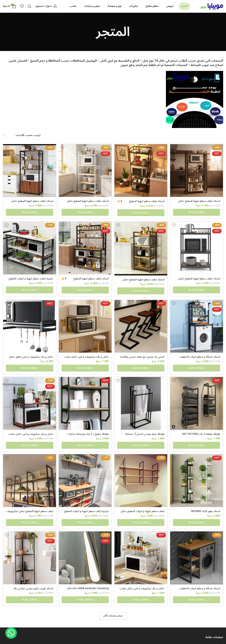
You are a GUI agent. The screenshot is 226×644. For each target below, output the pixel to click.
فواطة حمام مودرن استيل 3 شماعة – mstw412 (142, 418)
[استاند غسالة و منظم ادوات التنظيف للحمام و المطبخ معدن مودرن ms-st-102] (197, 525)
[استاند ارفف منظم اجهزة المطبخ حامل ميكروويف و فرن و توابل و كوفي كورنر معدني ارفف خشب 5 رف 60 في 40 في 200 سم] (197, 177)
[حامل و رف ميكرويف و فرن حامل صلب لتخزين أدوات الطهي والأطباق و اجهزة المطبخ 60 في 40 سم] (85, 317)
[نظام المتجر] (22, 143)
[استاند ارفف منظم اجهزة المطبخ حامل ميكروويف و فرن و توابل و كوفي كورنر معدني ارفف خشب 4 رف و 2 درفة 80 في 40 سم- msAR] (29, 177)
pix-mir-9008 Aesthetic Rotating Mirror (88, 556)
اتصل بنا (219, 623)
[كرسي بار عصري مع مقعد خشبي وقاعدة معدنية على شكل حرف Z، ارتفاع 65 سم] (141, 317)
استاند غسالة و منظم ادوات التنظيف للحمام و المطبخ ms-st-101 (200, 349)
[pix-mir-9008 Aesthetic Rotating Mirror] (85, 525)
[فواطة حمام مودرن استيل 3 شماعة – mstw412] (141, 386)
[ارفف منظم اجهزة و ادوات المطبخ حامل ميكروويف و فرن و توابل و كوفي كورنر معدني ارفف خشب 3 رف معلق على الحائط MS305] (141, 455)
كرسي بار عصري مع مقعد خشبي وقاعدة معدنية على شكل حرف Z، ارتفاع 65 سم (142, 349)
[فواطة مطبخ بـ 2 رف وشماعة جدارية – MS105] (85, 386)
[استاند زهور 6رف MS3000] (197, 455)
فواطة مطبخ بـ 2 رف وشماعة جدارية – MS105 (87, 418)
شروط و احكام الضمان (212, 609)
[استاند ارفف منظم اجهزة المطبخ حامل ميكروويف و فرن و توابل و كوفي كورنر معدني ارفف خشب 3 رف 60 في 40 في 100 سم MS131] (197, 247)
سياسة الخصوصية (213, 616)
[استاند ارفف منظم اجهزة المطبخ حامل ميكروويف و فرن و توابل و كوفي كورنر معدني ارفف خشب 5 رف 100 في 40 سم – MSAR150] (85, 247)
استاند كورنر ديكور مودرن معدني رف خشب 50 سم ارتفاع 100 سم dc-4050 (30, 556)
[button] (11, 633)
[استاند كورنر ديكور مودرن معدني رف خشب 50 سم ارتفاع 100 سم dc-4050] (29, 525)
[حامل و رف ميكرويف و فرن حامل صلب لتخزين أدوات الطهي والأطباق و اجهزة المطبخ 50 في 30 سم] (141, 525)
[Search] (30, 10)
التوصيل (219, 603)
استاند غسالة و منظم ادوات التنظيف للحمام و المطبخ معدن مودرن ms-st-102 (197, 556)
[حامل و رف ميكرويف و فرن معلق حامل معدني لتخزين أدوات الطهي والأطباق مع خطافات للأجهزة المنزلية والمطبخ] (29, 317)
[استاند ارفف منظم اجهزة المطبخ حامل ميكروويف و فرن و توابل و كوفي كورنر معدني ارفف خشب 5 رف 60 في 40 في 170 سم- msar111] (85, 177)
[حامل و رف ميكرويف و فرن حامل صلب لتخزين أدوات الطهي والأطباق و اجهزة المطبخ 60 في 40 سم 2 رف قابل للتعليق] (29, 386)
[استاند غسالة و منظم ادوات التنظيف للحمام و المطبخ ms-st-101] (197, 317)
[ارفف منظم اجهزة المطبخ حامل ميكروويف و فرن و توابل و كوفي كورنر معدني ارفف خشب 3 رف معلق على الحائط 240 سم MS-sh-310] (29, 455)
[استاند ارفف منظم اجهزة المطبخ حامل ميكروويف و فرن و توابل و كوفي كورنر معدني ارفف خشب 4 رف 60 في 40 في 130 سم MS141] (141, 247)
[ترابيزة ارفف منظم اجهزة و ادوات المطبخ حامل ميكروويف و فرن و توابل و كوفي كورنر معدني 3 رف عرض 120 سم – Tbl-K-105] (29, 247)
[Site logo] (212, 10)
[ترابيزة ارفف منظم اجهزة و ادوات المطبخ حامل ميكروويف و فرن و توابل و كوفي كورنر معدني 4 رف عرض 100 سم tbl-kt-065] (85, 455)
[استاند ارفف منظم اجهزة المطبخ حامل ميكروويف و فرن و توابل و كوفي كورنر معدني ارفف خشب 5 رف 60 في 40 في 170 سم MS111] (141, 177)
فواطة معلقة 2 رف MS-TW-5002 (201, 416)
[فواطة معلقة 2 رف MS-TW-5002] (197, 386)
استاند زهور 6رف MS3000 (206, 485)
